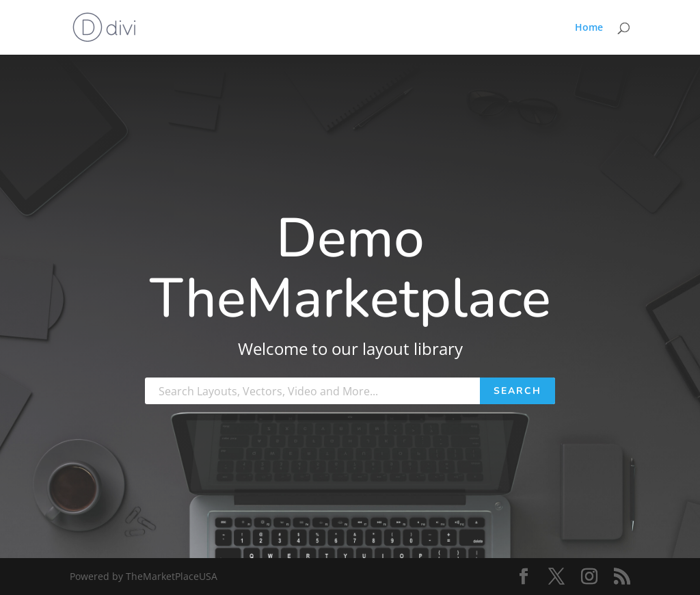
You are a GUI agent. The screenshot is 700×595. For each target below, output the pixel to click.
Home (589, 28)
